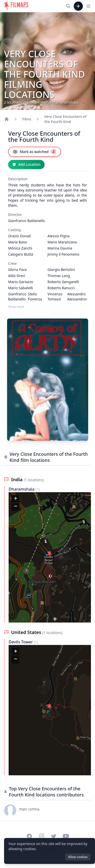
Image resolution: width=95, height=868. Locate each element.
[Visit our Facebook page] (29, 836)
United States (27, 632)
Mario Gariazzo (21, 282)
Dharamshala (22, 489)
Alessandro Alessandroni (78, 297)
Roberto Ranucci (61, 288)
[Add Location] (26, 164)
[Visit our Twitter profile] (54, 836)
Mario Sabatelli (21, 288)
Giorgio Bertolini (61, 270)
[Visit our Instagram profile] (42, 836)
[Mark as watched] (35, 152)
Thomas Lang (59, 276)
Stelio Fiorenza (35, 297)
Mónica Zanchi (20, 248)
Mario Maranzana (62, 242)
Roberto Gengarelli (63, 282)
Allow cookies (78, 857)
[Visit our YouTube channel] (66, 836)
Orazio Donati (20, 236)
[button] (50, 554)
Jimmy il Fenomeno (64, 254)
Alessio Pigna (59, 236)
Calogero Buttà (21, 254)
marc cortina (29, 809)
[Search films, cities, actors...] (68, 6)
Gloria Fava (17, 270)
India (17, 479)
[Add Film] (78, 6)
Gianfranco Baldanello (26, 221)
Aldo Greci (17, 276)
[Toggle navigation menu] (88, 6)
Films (27, 119)
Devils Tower (21, 642)
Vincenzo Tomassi (55, 297)
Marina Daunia (60, 248)
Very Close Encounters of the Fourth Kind (65, 119)
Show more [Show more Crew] (16, 307)
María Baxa (17, 242)
